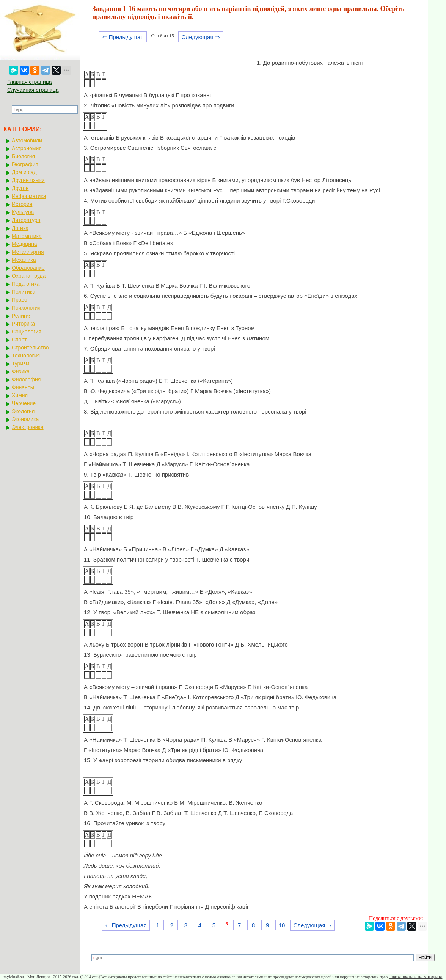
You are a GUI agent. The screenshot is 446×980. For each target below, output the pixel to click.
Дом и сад (24, 172)
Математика (27, 236)
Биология (23, 156)
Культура (23, 212)
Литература (26, 220)
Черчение (24, 403)
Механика (24, 260)
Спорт (19, 340)
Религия (22, 316)
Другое (20, 188)
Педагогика (26, 284)
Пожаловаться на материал (415, 977)
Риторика (23, 324)
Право (20, 300)
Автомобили (27, 140)
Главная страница (30, 82)
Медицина (24, 244)
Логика (20, 228)
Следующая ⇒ (201, 37)
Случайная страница (33, 90)
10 (282, 925)
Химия (20, 395)
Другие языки (28, 180)
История (22, 204)
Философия (26, 379)
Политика (24, 292)
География (25, 164)
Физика (21, 371)
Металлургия (28, 252)
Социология (27, 332)
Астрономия (27, 148)
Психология (26, 308)
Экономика (25, 419)
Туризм (20, 363)
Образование (28, 268)
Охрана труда (29, 276)
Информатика (29, 196)
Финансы (23, 387)
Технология (26, 356)
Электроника (28, 427)
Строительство (30, 348)
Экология (23, 411)
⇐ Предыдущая (123, 37)
